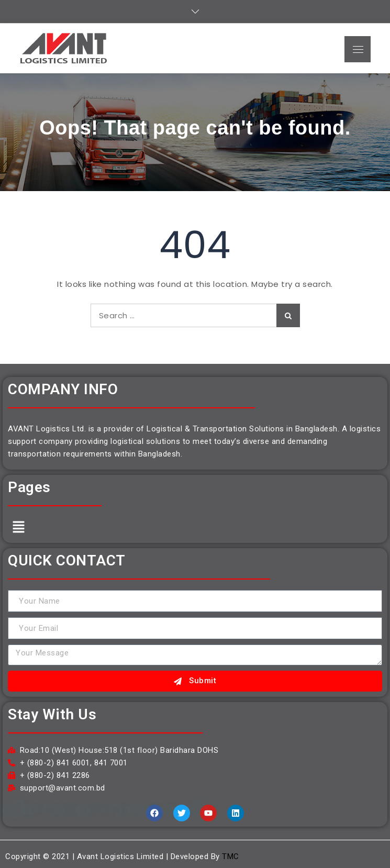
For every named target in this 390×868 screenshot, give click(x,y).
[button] (18, 527)
